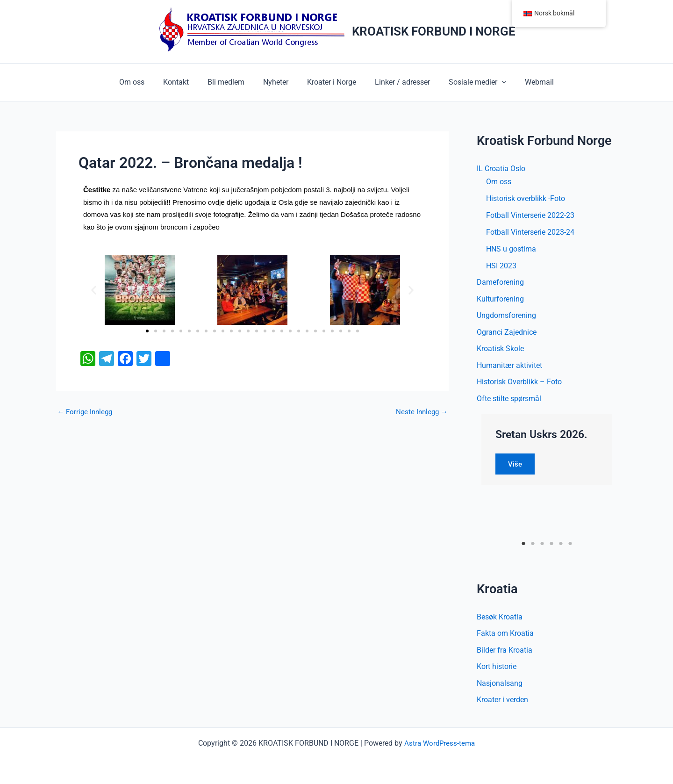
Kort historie (497, 669)
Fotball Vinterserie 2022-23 (530, 215)
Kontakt (185, 82)
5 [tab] (561, 545)
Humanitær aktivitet (509, 367)
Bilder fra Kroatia (505, 652)
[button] (493, 82)
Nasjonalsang (500, 686)
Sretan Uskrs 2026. (544, 436)
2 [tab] (533, 545)
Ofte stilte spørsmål (509, 400)
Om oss (145, 82)
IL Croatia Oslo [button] (501, 169)
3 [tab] (542, 545)
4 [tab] (552, 545)
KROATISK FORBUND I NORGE (434, 31)
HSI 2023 (501, 266)
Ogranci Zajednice (507, 333)
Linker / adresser (397, 82)
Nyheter (278, 82)
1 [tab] (524, 545)
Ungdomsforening (506, 316)
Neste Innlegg (421, 412)
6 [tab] (570, 545)
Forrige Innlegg (86, 412)
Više (517, 466)
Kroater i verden (502, 703)
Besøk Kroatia (500, 619)
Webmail (526, 82)
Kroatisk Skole (500, 350)
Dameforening (500, 283)
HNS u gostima (511, 249)
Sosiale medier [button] (468, 82)
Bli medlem (232, 82)
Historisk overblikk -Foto (526, 198)
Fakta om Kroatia (505, 636)
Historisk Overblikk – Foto (519, 384)
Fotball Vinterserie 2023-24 (530, 232)
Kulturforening (500, 299)
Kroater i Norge (330, 82)
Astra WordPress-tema (440, 743)
